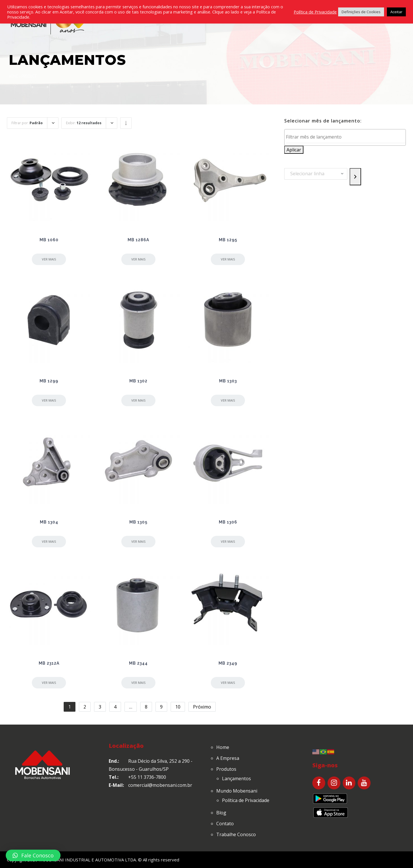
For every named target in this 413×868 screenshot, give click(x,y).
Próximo (202, 707)
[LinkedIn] (349, 783)
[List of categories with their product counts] (316, 174)
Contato (225, 824)
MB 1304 (49, 522)
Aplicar (294, 150)
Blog (221, 813)
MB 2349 (228, 663)
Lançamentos (236, 779)
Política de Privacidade (246, 800)
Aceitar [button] (396, 12)
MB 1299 (49, 381)
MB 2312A (49, 663)
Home (13, 76)
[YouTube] (364, 783)
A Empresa (228, 758)
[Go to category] (355, 177)
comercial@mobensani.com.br (160, 785)
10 (178, 707)
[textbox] (346, 137)
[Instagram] (334, 783)
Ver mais (49, 259)
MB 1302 (138, 381)
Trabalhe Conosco (236, 834)
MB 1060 (49, 240)
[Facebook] (319, 783)
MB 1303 (228, 381)
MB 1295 (228, 240)
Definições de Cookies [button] (361, 12)
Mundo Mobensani (237, 791)
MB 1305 (138, 522)
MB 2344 (138, 663)
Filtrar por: (27, 123)
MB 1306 (228, 522)
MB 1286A (138, 240)
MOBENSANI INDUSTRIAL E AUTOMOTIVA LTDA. (88, 860)
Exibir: (84, 123)
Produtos (226, 769)
